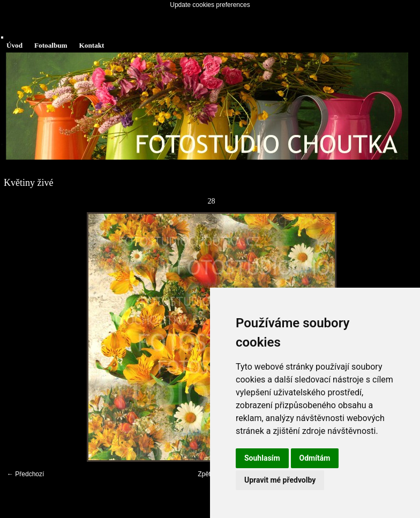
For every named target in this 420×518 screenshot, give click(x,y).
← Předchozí (25, 474)
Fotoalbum (51, 45)
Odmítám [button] (315, 458)
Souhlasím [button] (262, 458)
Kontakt (92, 45)
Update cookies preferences (210, 5)
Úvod (14, 45)
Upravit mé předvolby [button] (280, 480)
